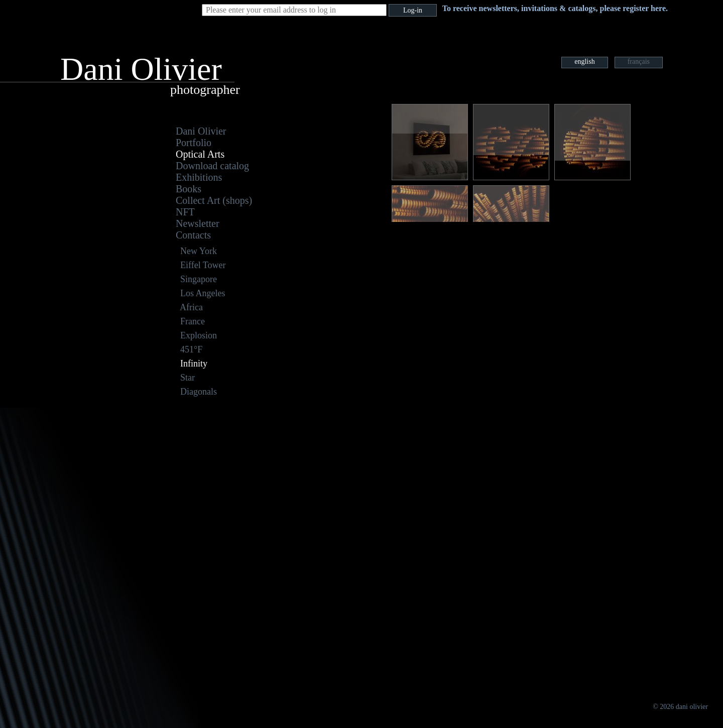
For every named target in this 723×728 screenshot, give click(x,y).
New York (199, 251)
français (639, 62)
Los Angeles (203, 293)
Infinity (194, 363)
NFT (185, 212)
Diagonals (199, 392)
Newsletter (198, 223)
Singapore (199, 279)
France (193, 321)
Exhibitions (199, 177)
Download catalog (212, 166)
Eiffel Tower (203, 265)
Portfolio (194, 143)
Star (188, 378)
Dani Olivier (201, 131)
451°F (191, 349)
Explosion (199, 335)
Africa (192, 307)
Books (189, 189)
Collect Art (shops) (214, 200)
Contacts (193, 235)
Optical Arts (200, 154)
